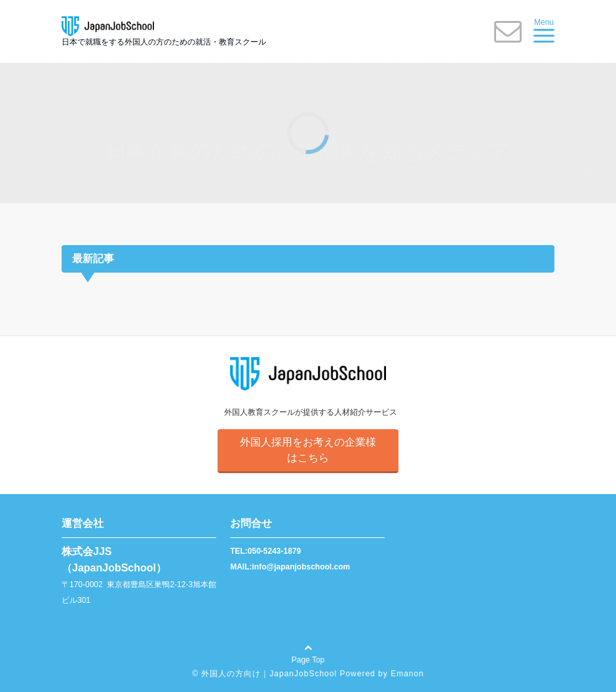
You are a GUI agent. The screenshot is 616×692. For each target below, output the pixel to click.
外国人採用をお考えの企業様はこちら (308, 450)
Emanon (407, 674)
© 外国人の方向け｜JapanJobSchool (264, 674)
